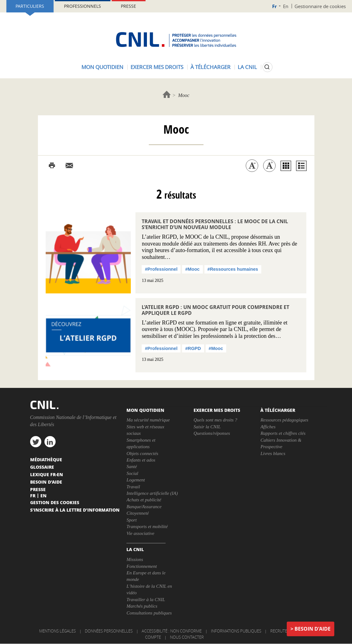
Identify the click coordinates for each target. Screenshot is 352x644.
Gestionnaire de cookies (320, 6)
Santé (132, 467)
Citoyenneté (138, 513)
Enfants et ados (141, 460)
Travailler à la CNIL (146, 600)
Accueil (167, 94)
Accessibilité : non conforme (172, 631)
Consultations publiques (149, 613)
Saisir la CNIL (207, 427)
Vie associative (140, 533)
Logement (136, 480)
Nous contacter (187, 637)
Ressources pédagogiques (284, 420)
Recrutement (284, 631)
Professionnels (82, 6)
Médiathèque (46, 459)
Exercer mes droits (157, 67)
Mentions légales (57, 631)
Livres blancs (273, 453)
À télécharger (210, 67)
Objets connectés (142, 453)
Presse (128, 6)
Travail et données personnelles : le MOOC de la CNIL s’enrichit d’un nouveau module (215, 224)
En (286, 6)
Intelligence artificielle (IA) (152, 493)
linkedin (50, 442)
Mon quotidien (102, 67)
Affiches (268, 427)
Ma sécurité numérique (148, 420)
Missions (135, 559)
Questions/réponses (212, 433)
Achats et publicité (144, 500)
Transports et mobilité (147, 527)
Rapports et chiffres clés (283, 433)
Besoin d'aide (313, 629)
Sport (132, 520)
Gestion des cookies (55, 502)
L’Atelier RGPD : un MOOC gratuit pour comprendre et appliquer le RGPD (215, 310)
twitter (36, 442)
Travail (133, 487)
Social (132, 473)
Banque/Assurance (144, 507)
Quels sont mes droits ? (215, 420)
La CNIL (247, 67)
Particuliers (30, 6)
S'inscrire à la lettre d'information (75, 510)
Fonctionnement (142, 566)
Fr (274, 6)
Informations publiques (236, 631)
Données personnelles (109, 631)
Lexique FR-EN (47, 474)
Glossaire (42, 467)
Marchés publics (142, 606)
